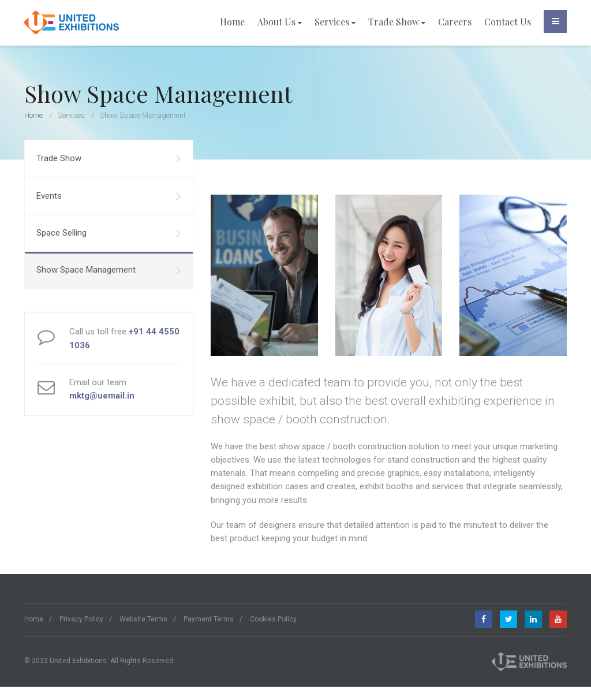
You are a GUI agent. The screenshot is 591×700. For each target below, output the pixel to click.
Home (232, 22)
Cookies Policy (273, 619)
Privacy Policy (81, 619)
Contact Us (508, 22)
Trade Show (397, 22)
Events (109, 196)
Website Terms (143, 619)
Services (335, 22)
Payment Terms (209, 619)
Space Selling (109, 233)
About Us (280, 22)
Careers (455, 22)
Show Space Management (109, 270)
